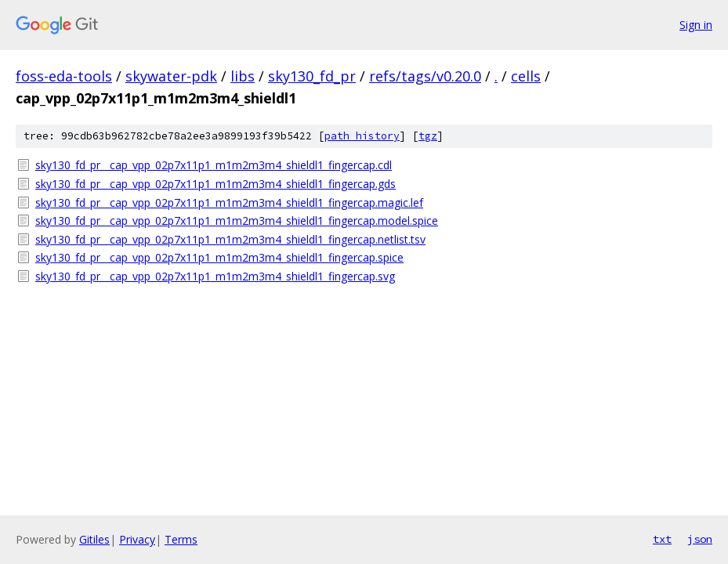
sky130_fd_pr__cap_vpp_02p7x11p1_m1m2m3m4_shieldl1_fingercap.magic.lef (229, 202)
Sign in (696, 25)
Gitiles (94, 539)
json (700, 539)
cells (526, 76)
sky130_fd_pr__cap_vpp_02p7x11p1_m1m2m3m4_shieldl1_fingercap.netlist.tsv (230, 239)
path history (362, 136)
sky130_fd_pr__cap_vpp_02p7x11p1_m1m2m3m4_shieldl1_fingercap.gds (216, 184)
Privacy (137, 539)
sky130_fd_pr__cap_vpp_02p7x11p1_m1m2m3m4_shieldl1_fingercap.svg (215, 276)
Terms (181, 539)
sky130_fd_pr (312, 76)
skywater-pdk (171, 76)
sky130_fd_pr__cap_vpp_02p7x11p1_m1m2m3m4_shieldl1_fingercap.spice (219, 257)
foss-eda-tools (64, 76)
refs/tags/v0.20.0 (425, 76)
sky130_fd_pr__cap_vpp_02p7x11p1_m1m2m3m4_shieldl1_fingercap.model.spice (237, 221)
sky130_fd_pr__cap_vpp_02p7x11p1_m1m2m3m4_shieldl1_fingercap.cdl (214, 165)
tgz (428, 136)
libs (243, 76)
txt (662, 539)
